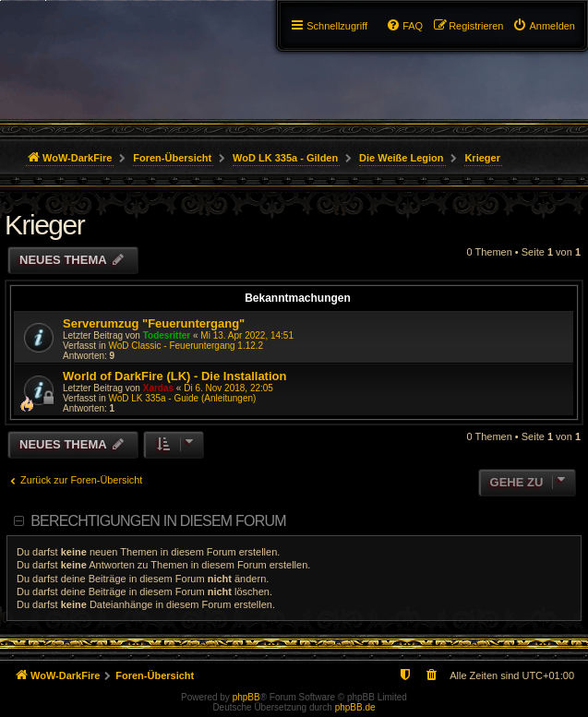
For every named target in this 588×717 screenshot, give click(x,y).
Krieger (44, 225)
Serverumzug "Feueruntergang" (154, 323)
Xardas (158, 388)
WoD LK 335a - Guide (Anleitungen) (182, 398)
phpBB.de (355, 707)
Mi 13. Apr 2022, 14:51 (247, 335)
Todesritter (167, 335)
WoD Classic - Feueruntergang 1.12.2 (186, 346)
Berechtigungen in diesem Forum (158, 521)
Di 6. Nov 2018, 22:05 (228, 388)
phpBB (246, 697)
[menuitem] (544, 26)
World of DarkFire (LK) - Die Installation (174, 376)
